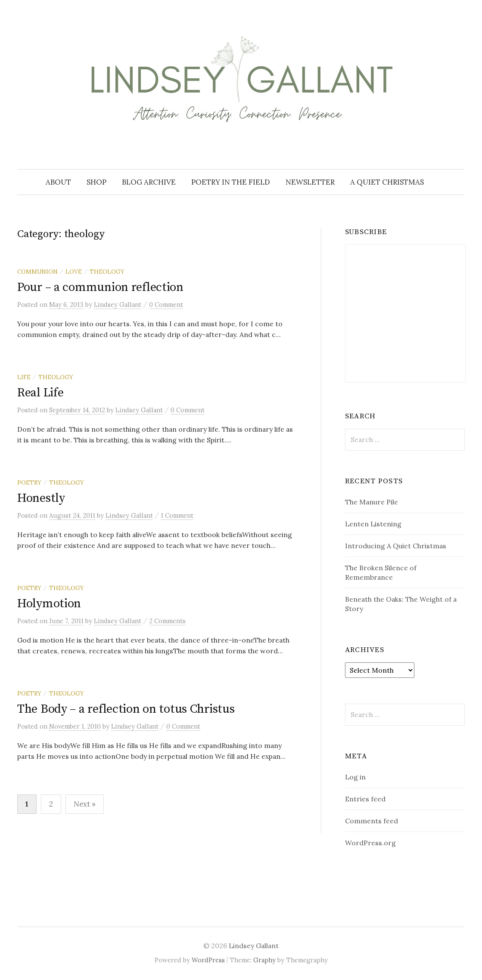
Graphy (264, 960)
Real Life (40, 393)
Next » (85, 804)
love (74, 272)
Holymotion (49, 604)
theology (107, 272)
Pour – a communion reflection (100, 287)
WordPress (208, 960)
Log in (355, 777)
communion (37, 272)
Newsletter (310, 182)
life (24, 377)
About (58, 182)
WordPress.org (370, 843)
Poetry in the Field (231, 182)
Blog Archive (149, 182)
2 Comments (167, 621)
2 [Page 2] (51, 804)
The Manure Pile (372, 502)
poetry (29, 482)
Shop (96, 182)
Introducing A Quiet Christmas (396, 546)
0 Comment (166, 305)
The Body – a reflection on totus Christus (126, 709)
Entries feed (365, 799)
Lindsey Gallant (254, 946)
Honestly (41, 498)
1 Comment (177, 515)
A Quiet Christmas (387, 182)
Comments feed (372, 821)
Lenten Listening (373, 524)
